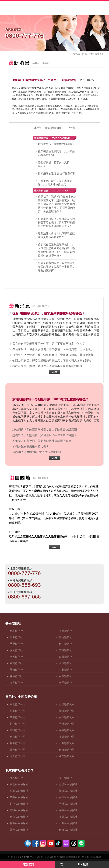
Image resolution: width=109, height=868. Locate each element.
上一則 (36, 128)
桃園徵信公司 (18, 711)
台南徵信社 (16, 663)
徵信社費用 (81, 857)
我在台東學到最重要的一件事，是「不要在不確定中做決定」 (50, 344)
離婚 (45, 113)
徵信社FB (70, 857)
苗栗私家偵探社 (19, 797)
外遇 (79, 95)
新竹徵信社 (66, 637)
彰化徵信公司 (18, 724)
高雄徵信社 (66, 663)
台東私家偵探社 (68, 830)
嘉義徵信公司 (67, 730)
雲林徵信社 (66, 650)
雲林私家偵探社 (68, 804)
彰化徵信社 (16, 650)
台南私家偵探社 (19, 817)
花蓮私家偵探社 (19, 830)
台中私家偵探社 (68, 797)
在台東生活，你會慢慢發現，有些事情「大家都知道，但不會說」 (53, 349)
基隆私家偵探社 (68, 784)
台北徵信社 (16, 631)
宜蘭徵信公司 (67, 743)
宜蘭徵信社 (66, 670)
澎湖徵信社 (16, 683)
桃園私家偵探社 (19, 791)
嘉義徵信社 (66, 657)
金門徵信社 (66, 683)
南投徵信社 (16, 657)
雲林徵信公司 (67, 724)
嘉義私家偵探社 (68, 810)
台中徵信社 (66, 644)
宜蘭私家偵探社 (68, 823)
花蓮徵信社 (16, 676)
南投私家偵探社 (19, 810)
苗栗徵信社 (16, 644)
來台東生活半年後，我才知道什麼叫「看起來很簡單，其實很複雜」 (54, 355)
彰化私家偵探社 (19, 804)
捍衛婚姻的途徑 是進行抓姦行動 (57, 173)
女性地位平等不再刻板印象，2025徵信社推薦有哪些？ (51, 399)
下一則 (73, 128)
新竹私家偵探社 (68, 791)
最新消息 (99, 54)
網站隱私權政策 (94, 857)
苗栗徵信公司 (18, 717)
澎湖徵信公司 (18, 756)
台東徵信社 (66, 676)
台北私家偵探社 (19, 784)
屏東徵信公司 (18, 743)
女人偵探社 (16, 778)
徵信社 (85, 54)
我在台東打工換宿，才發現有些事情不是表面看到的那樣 (47, 366)
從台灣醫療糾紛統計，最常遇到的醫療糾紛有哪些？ (49, 313)
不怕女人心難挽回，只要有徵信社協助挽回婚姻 (42, 441)
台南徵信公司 (18, 737)
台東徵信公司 (67, 750)
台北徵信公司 (18, 704)
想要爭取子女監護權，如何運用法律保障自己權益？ (45, 435)
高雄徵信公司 (67, 737)
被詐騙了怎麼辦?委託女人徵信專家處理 (37, 452)
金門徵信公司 (67, 756)
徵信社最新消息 (55, 128)
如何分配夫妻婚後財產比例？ (31, 446)
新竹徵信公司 (67, 711)
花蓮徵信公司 (18, 750)
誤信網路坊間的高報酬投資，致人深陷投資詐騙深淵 (45, 430)
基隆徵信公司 (67, 704)
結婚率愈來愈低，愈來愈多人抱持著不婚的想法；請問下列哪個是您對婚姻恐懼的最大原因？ (56, 222)
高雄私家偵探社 (68, 817)
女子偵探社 (66, 778)
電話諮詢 (29, 864)
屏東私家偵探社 (19, 823)
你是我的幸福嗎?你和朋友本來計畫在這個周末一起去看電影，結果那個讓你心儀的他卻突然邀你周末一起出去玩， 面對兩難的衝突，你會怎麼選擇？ (57, 204)
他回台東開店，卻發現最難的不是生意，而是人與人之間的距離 (52, 360)
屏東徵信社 (16, 670)
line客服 (83, 864)
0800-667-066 (24, 597)
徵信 (56, 857)
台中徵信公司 (67, 717)
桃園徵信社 (16, 637)
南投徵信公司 (18, 730)
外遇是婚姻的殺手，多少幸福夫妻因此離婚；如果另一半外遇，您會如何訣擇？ (56, 267)
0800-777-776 (24, 573)
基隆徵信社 (66, 631)
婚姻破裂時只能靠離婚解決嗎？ (56, 144)
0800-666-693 (24, 585)
